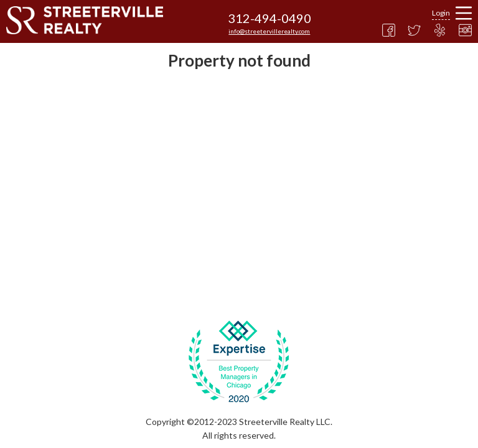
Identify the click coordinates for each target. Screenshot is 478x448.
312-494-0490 (269, 18)
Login (441, 13)
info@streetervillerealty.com (269, 31)
